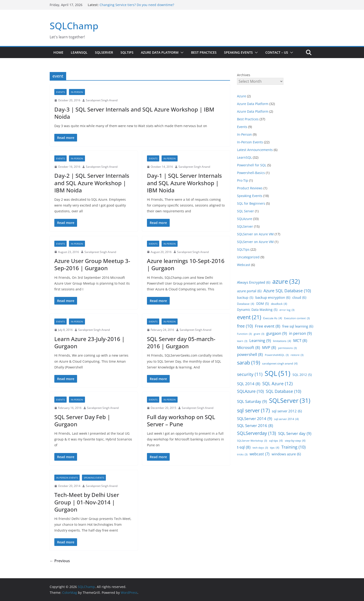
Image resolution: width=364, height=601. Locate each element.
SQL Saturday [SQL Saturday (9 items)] (252, 401)
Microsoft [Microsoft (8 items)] (249, 348)
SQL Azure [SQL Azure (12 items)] (278, 384)
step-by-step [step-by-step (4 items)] (295, 441)
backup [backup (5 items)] (245, 298)
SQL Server (245, 211)
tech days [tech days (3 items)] (260, 448)
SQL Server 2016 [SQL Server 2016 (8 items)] (255, 426)
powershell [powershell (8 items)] (250, 355)
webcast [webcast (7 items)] (260, 454)
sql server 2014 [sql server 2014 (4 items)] (286, 419)
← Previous (60, 561)
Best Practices (204, 52)
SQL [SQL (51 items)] (278, 373)
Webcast (244, 265)
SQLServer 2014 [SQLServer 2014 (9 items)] (255, 419)
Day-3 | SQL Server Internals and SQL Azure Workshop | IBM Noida (134, 113)
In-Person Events (67, 478)
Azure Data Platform (160, 52)
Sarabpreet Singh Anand (102, 100)
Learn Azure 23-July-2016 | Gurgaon (89, 342)
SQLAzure (245, 219)
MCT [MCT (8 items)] (300, 341)
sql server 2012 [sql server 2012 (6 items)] (287, 411)
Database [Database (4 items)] (246, 304)
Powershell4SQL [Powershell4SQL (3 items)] (277, 355)
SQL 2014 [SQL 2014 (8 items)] (249, 384)
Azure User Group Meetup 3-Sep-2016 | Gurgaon (92, 264)
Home (58, 52)
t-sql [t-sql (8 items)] (244, 447)
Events (60, 92)
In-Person (77, 92)
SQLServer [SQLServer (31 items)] (290, 401)
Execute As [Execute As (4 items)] (273, 318)
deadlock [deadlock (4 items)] (279, 304)
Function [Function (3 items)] (244, 334)
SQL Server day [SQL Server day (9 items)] (295, 433)
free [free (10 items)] (245, 326)
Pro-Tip (243, 180)
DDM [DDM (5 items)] (263, 304)
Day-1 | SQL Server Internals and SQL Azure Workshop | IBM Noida (184, 183)
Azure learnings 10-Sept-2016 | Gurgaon (186, 264)
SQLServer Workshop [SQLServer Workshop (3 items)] (252, 441)
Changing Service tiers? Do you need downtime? (137, 5)
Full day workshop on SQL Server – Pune (181, 420)
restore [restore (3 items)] (297, 355)
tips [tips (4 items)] (275, 448)
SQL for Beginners (251, 203)
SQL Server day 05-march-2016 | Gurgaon (181, 342)
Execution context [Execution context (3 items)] (297, 318)
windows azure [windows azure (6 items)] (286, 454)
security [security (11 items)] (250, 374)
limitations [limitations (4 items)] (282, 341)
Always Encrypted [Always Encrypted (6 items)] (254, 282)
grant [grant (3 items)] (259, 334)
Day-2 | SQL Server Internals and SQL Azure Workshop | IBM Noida (92, 183)
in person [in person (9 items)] (300, 333)
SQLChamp (74, 26)
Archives (244, 75)
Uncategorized (248, 257)
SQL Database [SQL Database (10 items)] (283, 391)
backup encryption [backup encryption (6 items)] (273, 297)
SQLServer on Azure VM (255, 234)
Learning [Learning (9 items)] (260, 340)
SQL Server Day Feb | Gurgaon (82, 420)
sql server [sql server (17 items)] (253, 410)
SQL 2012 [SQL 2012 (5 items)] (302, 375)
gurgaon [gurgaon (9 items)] (277, 333)
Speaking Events (238, 52)
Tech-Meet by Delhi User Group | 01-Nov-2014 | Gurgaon (87, 502)
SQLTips (127, 52)
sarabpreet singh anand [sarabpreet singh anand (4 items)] (280, 364)
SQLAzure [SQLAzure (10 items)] (250, 391)
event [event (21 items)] (249, 317)
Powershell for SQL (252, 165)
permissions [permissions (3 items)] (287, 348)
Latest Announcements (255, 150)
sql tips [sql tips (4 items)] (276, 441)
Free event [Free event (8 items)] (268, 326)
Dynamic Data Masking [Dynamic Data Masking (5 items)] (257, 310)
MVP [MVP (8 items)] (269, 348)
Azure (242, 96)
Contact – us (277, 52)
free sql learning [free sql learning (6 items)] (298, 326)
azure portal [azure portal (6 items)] (249, 291)
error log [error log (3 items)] (287, 310)
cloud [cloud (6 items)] (299, 297)
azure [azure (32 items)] (286, 281)
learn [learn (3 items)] (242, 341)
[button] (181, 53)
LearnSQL (79, 52)
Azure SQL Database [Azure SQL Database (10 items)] (287, 291)
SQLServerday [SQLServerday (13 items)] (257, 433)
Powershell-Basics (251, 173)
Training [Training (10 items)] (293, 447)
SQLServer (104, 52)
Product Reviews (250, 188)
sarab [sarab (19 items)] (249, 363)
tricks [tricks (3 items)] (242, 455)
